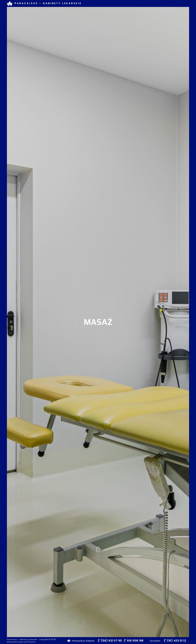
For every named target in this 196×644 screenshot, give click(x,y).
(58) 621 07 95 (110, 641)
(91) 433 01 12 (175, 641)
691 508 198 (134, 641)
